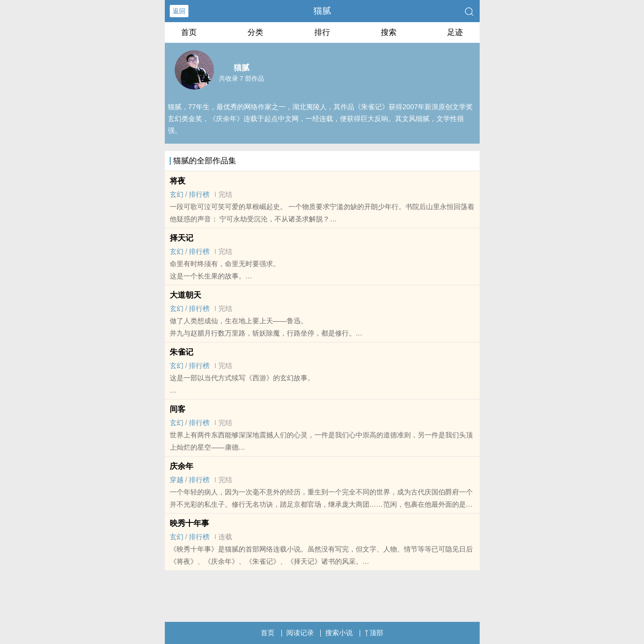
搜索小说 (339, 633)
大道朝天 (185, 295)
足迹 (455, 32)
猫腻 (322, 11)
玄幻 (177, 194)
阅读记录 (300, 633)
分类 (255, 32)
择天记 (182, 238)
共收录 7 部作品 (242, 78)
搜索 (389, 32)
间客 (178, 409)
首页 (189, 32)
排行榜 (199, 194)
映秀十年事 (189, 523)
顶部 (374, 633)
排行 (322, 32)
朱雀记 (182, 352)
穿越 (177, 480)
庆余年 (182, 466)
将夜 (178, 181)
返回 (179, 11)
